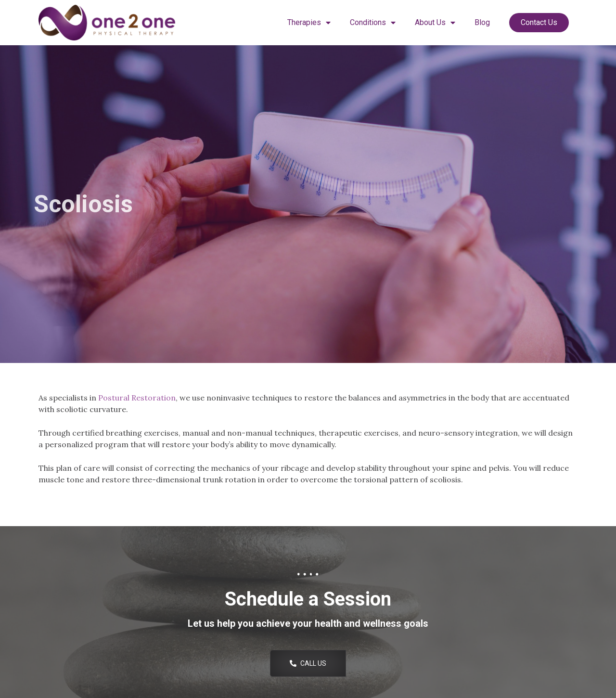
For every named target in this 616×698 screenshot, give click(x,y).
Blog (482, 22)
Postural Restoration (137, 398)
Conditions (373, 23)
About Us (435, 23)
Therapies (309, 23)
